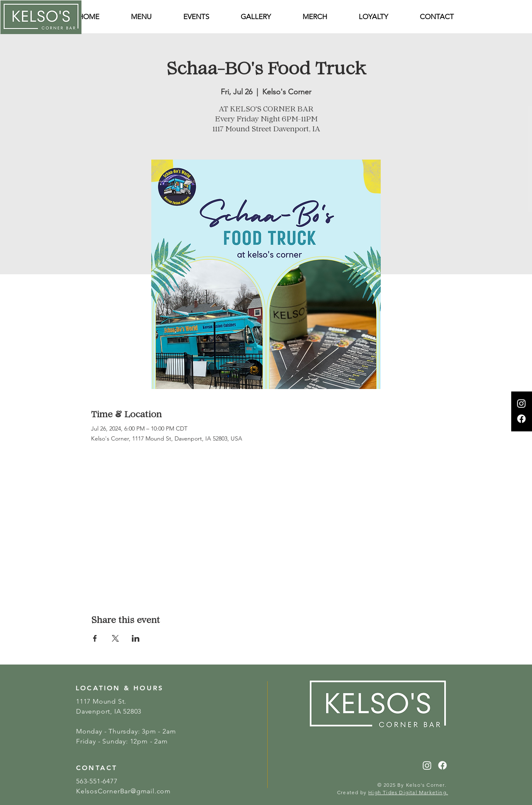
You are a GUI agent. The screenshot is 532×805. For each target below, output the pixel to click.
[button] (437, 17)
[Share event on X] (115, 638)
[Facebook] (521, 419)
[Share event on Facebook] (95, 638)
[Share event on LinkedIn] (136, 638)
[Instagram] (521, 403)
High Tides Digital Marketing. (408, 792)
